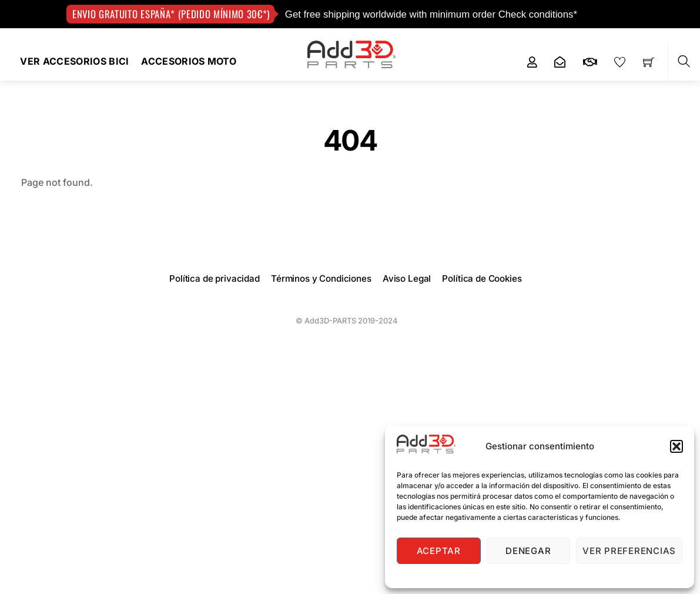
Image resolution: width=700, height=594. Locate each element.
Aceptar (439, 551)
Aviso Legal (407, 278)
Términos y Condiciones (321, 278)
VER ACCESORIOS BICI (74, 61)
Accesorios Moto (189, 61)
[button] (676, 446)
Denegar (528, 551)
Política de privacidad (215, 278)
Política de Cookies (482, 278)
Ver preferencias (629, 551)
